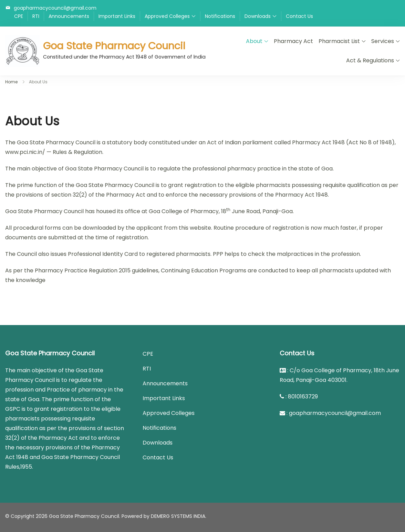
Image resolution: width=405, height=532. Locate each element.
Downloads (258, 16)
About (254, 41)
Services (383, 41)
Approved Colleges (167, 16)
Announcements (69, 16)
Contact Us (299, 16)
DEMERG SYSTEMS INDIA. (179, 516)
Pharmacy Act (293, 41)
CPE (19, 16)
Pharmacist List (339, 41)
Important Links (117, 16)
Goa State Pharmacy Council (114, 46)
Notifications (220, 16)
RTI (36, 16)
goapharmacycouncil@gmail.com (55, 8)
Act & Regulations (370, 60)
